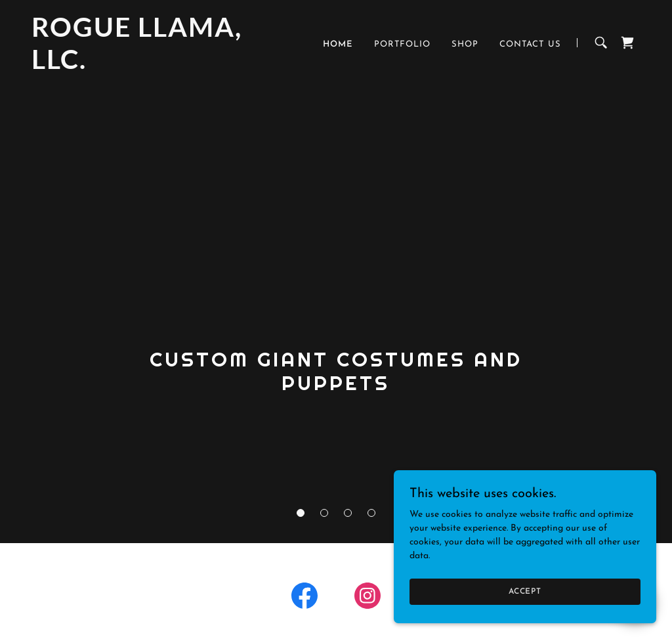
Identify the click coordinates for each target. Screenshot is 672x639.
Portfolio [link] (402, 44)
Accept (525, 592)
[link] (138, 67)
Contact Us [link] (530, 44)
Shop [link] (465, 44)
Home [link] (338, 44)
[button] (301, 513)
